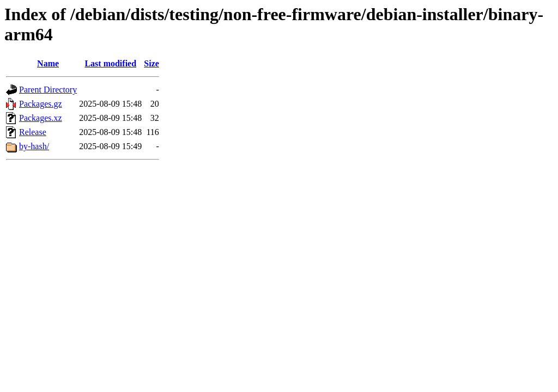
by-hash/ (34, 146)
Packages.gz (41, 104)
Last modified (110, 63)
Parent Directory (48, 90)
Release (33, 132)
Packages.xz (41, 118)
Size (151, 63)
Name (48, 63)
